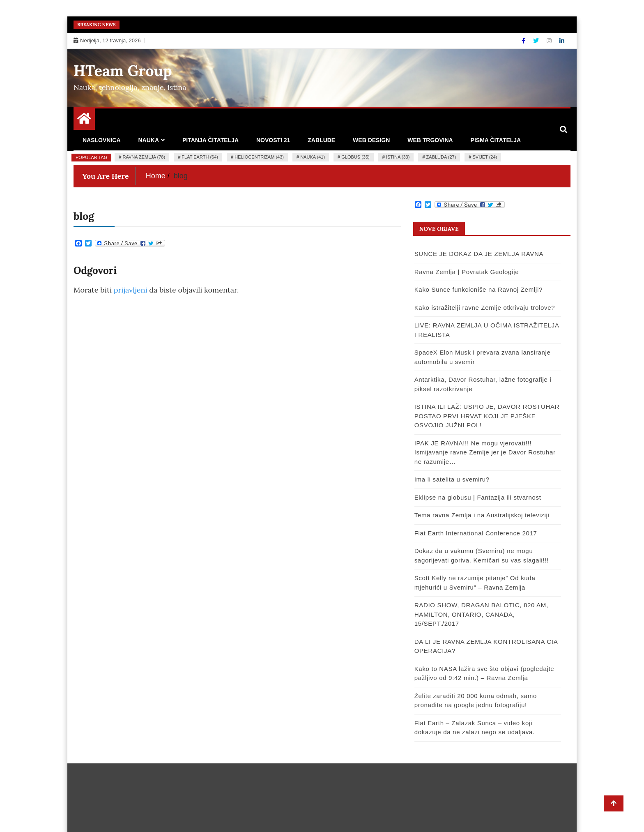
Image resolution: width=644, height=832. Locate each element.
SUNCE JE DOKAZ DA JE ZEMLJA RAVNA (479, 254)
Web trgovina (430, 140)
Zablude (321, 140)
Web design (371, 140)
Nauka (148, 140)
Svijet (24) (485, 157)
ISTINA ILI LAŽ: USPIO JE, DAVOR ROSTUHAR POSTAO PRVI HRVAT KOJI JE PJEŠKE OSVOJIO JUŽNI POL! (487, 416)
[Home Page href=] (84, 120)
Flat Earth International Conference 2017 (476, 533)
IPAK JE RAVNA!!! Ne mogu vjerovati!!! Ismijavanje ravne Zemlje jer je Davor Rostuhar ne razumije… (485, 452)
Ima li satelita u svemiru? (452, 479)
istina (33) (398, 157)
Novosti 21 (273, 140)
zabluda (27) (441, 157)
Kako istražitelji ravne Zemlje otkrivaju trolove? (485, 308)
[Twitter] (537, 41)
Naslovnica (102, 140)
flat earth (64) (200, 157)
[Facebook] (524, 41)
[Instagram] (550, 41)
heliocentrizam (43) (259, 157)
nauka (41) (313, 157)
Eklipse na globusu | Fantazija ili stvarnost (478, 497)
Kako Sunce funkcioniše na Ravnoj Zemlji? (478, 289)
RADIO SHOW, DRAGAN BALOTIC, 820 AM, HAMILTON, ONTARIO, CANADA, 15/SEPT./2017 (481, 614)
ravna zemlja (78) (144, 157)
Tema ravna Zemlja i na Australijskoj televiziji (482, 515)
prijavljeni (131, 290)
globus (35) (355, 157)
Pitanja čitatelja (210, 140)
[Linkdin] (562, 41)
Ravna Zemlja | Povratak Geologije (467, 272)
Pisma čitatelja (496, 140)
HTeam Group (123, 71)
